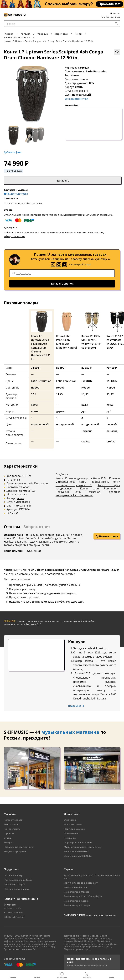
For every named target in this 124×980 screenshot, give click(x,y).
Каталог (37, 977)
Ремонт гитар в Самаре (77, 905)
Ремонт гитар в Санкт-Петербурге (83, 896)
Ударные (43, 34)
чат (89, 264)
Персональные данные (17, 889)
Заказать (63, 181)
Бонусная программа (16, 851)
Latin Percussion (97, 71)
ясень (20, 498)
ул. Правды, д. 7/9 (111, 17)
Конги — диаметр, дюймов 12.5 (85, 478)
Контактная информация (21, 899)
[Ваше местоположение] (10, 905)
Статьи (8, 838)
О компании (70, 820)
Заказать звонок (62, 284)
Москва (115, 13)
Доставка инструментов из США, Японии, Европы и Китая (92, 877)
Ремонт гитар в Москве (77, 892)
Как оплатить (11, 824)
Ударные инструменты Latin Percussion (88, 494)
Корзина (87, 977)
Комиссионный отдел (75, 887)
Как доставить (12, 829)
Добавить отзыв (107, 536)
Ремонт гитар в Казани (77, 901)
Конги (78, 34)
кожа (23, 494)
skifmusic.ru (100, 648)
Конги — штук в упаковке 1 (88, 483)
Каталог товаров (13, 820)
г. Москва (11, 199)
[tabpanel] (62, 492)
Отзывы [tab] (12, 527)
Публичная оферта (14, 884)
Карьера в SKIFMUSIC (76, 851)
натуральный (22, 506)
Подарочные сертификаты (19, 847)
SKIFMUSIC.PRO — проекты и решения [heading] (90, 915)
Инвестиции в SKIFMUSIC (78, 856)
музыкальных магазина (70, 732)
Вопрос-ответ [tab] (37, 527)
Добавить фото (13, 152)
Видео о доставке (16, 194)
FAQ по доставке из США (18, 880)
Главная (12, 977)
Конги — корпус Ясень (94, 482)
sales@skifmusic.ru (14, 236)
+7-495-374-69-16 (14, 912)
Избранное (62, 977)
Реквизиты (70, 838)
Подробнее (76, 706)
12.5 (33, 491)
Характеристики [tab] (21, 466)
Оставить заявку (13, 875)
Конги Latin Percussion (17, 38)
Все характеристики (76, 99)
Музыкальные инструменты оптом (83, 847)
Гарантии (9, 833)
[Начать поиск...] (116, 24)
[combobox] (62, 24)
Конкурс (8, 842)
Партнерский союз (74, 829)
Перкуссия (61, 34)
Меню (112, 977)
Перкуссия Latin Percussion (78, 492)
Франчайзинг (71, 833)
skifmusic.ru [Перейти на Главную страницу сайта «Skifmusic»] (11, 938)
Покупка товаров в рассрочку (81, 883)
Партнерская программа (78, 842)
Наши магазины (73, 824)
